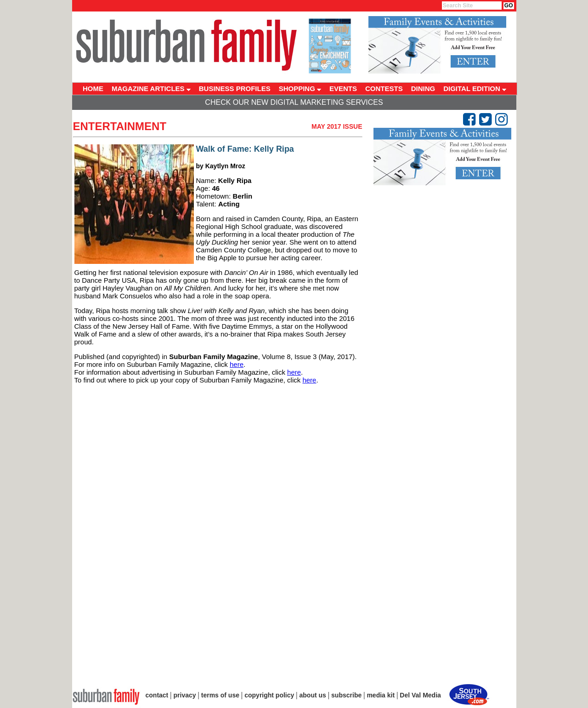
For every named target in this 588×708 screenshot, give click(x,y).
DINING (423, 88)
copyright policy (269, 695)
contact (157, 695)
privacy (185, 695)
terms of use (220, 695)
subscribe (346, 695)
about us (313, 695)
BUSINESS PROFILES (235, 88)
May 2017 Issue (337, 126)
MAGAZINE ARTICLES (151, 88)
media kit (381, 695)
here (237, 364)
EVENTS (343, 88)
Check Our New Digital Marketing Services (294, 102)
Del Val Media (420, 695)
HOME (93, 88)
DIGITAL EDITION (475, 88)
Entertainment (120, 126)
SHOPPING (300, 88)
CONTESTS (384, 88)
